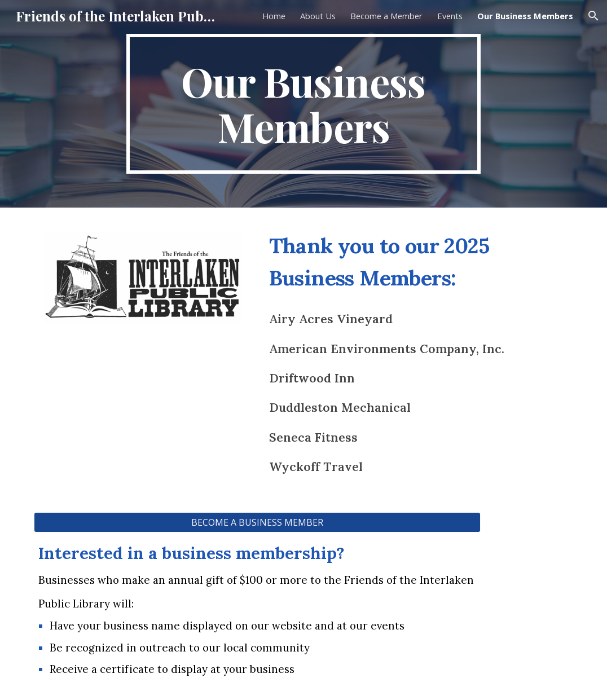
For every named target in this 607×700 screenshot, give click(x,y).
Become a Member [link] (386, 16)
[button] (593, 16)
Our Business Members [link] (525, 16)
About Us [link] (318, 16)
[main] (304, 104)
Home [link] (274, 16)
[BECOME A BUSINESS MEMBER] (257, 522)
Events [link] (450, 16)
